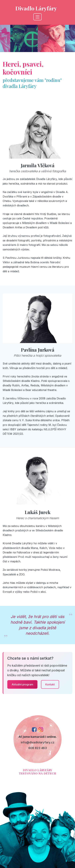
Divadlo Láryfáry (36, 8)
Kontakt (50, 684)
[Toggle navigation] (37, 17)
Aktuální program (22, 684)
